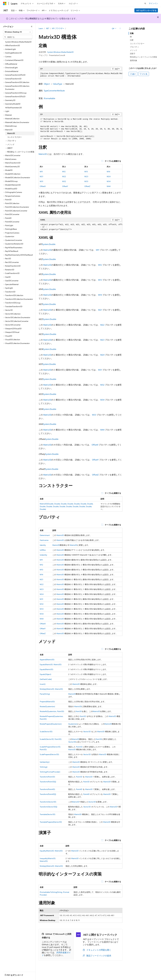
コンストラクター (137, 43)
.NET (47, 28)
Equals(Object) (45, 674)
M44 (109, 186)
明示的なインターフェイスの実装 (143, 57)
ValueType (58, 84)
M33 (86, 181)
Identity (43, 545)
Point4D (79, 789)
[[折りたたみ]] (32, 26)
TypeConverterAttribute (54, 91)
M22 (64, 176)
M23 (86, 176)
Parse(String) (45, 694)
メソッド (133, 50)
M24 (109, 176)
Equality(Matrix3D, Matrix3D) (51, 851)
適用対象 (133, 60)
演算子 (133, 54)
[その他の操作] (120, 29)
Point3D (79, 711)
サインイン (153, 3)
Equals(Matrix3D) (46, 669)
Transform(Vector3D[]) (48, 807)
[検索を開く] (145, 3)
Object (47, 84)
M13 (86, 172)
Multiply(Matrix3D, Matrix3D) (51, 689)
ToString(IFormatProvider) (50, 772)
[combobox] (18, 32)
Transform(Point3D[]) (48, 782)
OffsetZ (87, 186)
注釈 (132, 40)
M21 (41, 176)
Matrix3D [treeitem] (11, 133)
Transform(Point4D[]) (48, 794)
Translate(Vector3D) (48, 814)
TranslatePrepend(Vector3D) (51, 822)
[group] (81, 75)
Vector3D (87, 731)
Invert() (43, 684)
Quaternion (73, 724)
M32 (64, 181)
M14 (108, 172)
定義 (132, 33)
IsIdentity (43, 555)
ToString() (44, 767)
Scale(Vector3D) (46, 731)
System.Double (49, 244)
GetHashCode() (46, 679)
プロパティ (134, 47)
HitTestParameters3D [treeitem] (13, 108)
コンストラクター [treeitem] (14, 137)
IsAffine (43, 550)
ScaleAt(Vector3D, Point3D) (51, 739)
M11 (41, 172)
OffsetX (43, 186)
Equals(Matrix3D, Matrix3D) (51, 664)
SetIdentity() (45, 762)
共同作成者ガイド (56, 954)
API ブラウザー (58, 28)
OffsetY (65, 186)
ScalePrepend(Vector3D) (49, 754)
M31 (41, 181)
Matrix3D (43, 154)
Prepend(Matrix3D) (47, 702)
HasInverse (44, 540)
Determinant (45, 535)
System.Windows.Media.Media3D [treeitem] (18, 42)
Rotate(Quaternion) (47, 706)
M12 (64, 172)
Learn (41, 28)
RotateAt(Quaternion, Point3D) (52, 711)
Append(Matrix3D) (47, 660)
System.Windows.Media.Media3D (60, 52)
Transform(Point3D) (47, 777)
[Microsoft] (5, 3)
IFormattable (49, 98)
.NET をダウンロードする (146, 10)
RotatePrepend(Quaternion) (51, 724)
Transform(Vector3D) (48, 802)
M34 (109, 181)
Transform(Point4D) (47, 789)
